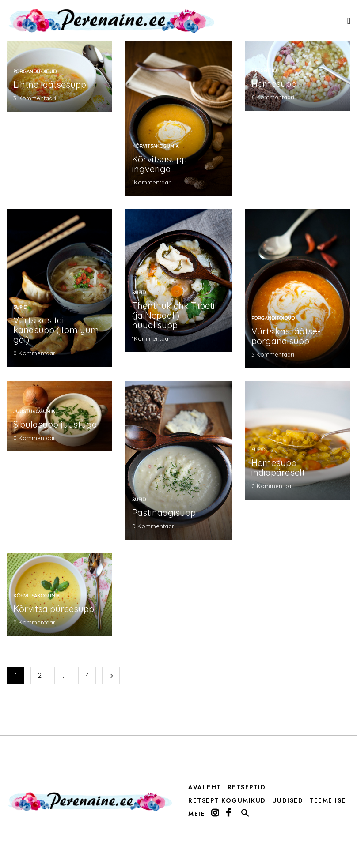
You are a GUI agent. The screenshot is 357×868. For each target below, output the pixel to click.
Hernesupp (274, 84)
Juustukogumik (34, 411)
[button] (245, 815)
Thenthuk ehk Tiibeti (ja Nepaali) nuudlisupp (173, 315)
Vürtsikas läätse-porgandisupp (286, 336)
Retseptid (264, 71)
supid (20, 307)
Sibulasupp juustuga (55, 424)
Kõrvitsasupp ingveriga (160, 164)
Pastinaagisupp (164, 513)
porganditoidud (35, 71)
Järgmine (111, 676)
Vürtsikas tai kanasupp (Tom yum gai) (56, 330)
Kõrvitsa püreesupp (54, 609)
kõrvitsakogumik (156, 146)
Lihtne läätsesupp (50, 85)
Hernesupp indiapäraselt (278, 468)
